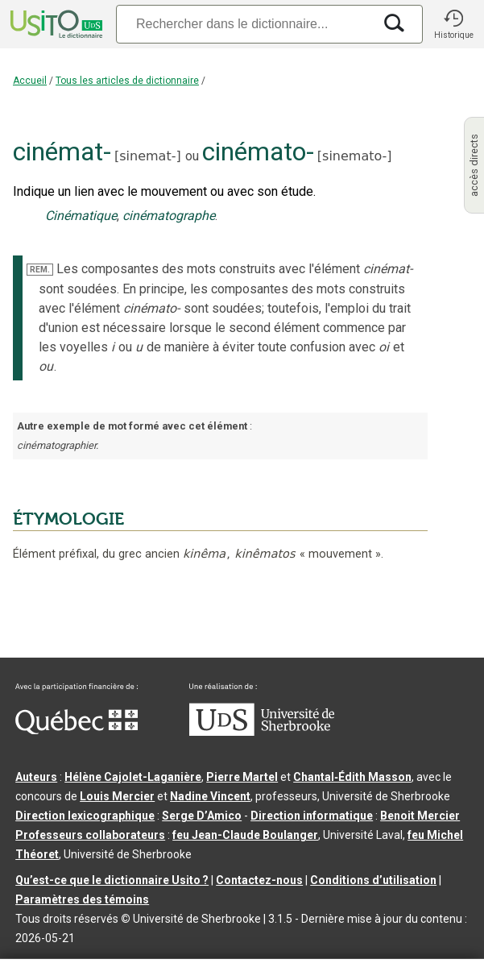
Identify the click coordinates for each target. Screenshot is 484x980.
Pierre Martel (242, 777)
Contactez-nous (259, 880)
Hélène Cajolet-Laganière (133, 777)
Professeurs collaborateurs (90, 835)
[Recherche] (244, 24)
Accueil (30, 81)
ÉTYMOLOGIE (68, 519)
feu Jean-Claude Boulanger (245, 835)
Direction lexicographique (85, 816)
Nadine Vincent (210, 796)
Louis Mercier (117, 796)
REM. (40, 270)
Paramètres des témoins (82, 899)
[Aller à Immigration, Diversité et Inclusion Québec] (77, 730)
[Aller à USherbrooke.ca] (262, 732)
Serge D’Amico (202, 816)
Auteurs (36, 777)
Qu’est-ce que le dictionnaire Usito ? (112, 880)
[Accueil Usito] (55, 24)
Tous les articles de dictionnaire (127, 81)
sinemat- (147, 156)
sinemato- (354, 156)
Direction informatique (312, 816)
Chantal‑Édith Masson (352, 777)
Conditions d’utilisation (373, 880)
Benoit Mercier (420, 816)
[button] (453, 24)
